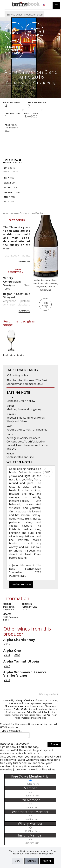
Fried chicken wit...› (11, 129)
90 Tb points (17, 220)
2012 (17, 655)
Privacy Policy (47, 854)
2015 (7, 644)
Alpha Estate (18, 82)
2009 (7, 666)
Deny (18, 861)
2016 (6, 168)
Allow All (47, 861)
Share (54, 745)
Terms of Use (30, 854)
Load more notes (21, 584)
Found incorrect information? (24, 213)
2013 (7, 655)
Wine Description (16, 271)
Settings (31, 861)
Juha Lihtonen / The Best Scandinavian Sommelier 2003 (27, 382)
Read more (24, 261)
